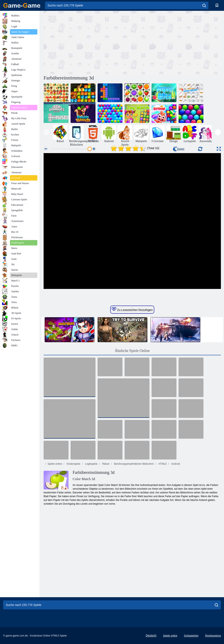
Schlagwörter (191, 636)
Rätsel (105, 464)
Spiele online (55, 464)
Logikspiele (91, 464)
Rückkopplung (213, 636)
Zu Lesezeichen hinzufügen (132, 309)
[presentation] (47, 132)
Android (175, 464)
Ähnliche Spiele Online (132, 351)
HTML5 (162, 464)
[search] (204, 5)
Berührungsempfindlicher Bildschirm (134, 464)
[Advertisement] (88, 42)
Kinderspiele (73, 464)
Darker (179, 149)
